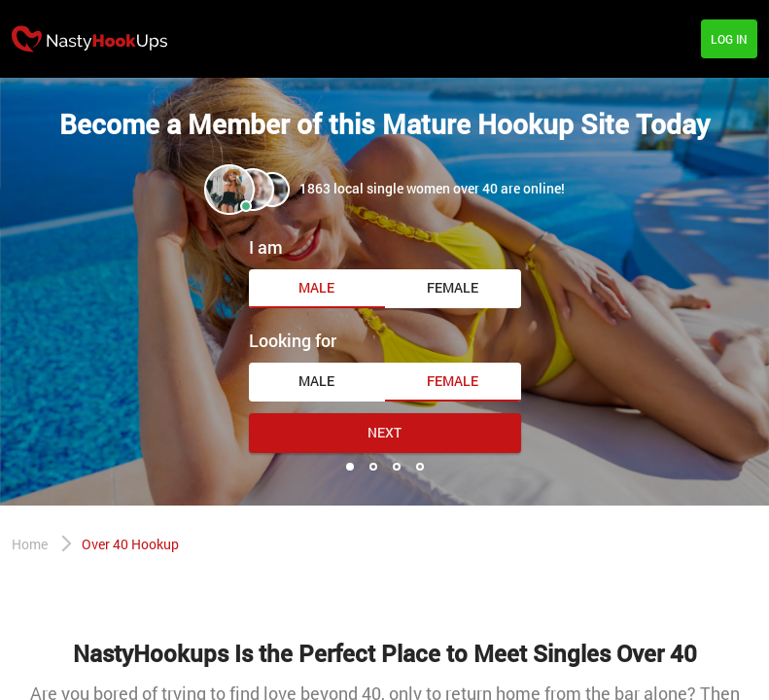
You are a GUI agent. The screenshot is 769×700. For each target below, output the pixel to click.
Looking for (293, 340)
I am (266, 247)
